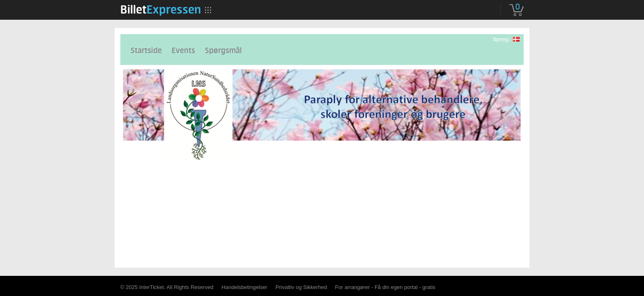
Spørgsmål (223, 51)
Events (183, 51)
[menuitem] (161, 9)
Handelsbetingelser (245, 287)
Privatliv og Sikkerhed (301, 287)
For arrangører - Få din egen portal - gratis (385, 287)
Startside (146, 51)
